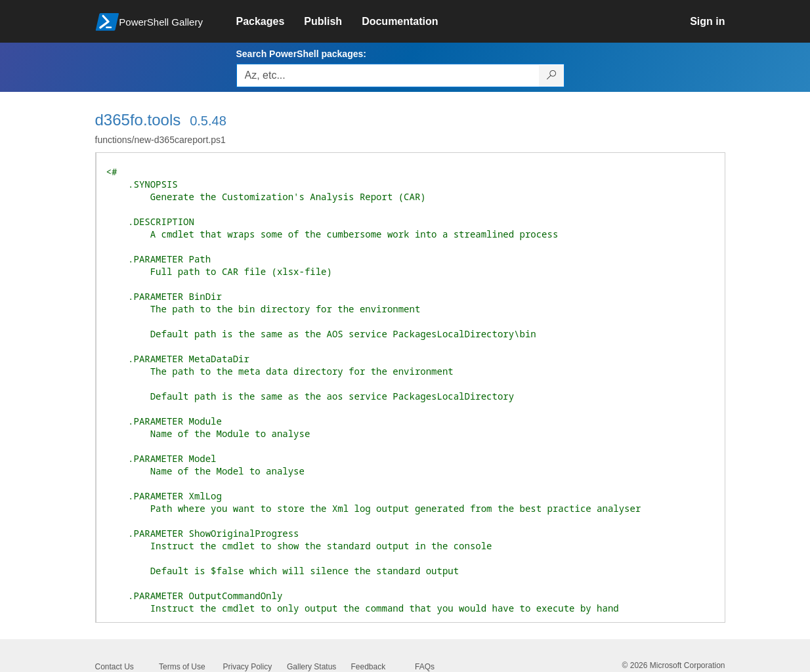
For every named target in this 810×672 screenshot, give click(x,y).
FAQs (425, 667)
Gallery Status (311, 667)
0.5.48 (208, 121)
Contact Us (115, 667)
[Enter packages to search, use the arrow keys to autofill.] (388, 75)
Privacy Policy (248, 667)
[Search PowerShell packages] (552, 75)
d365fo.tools (138, 120)
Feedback (369, 667)
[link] (270, 22)
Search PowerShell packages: (301, 54)
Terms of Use (182, 667)
